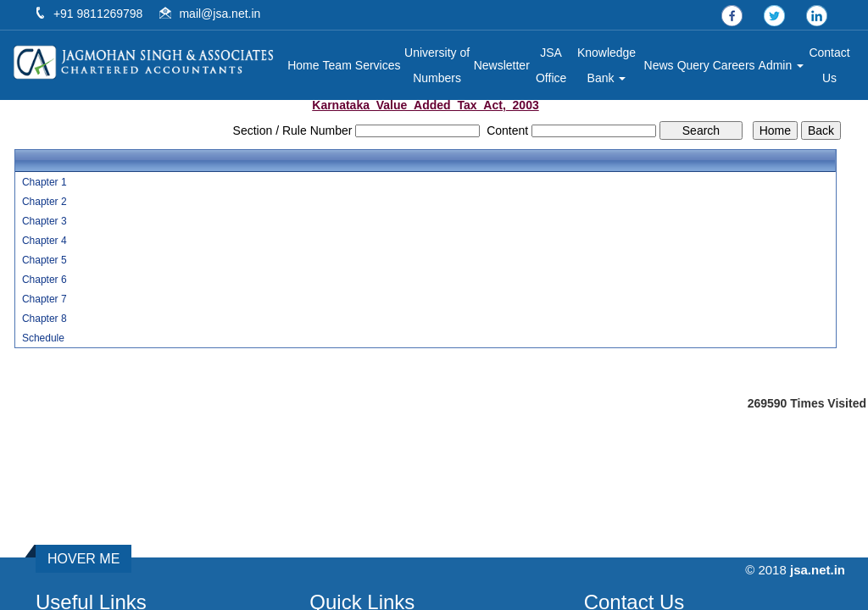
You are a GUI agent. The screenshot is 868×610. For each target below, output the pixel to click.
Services (378, 65)
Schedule (43, 338)
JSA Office (551, 65)
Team (337, 65)
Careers (734, 65)
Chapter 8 (45, 319)
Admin (782, 65)
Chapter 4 (45, 241)
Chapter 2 (45, 202)
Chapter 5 (45, 260)
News (659, 65)
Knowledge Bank (606, 65)
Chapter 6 (45, 280)
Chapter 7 (45, 299)
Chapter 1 (45, 182)
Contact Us (829, 65)
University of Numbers (437, 65)
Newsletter (502, 65)
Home (303, 65)
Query (693, 65)
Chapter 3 (45, 221)
